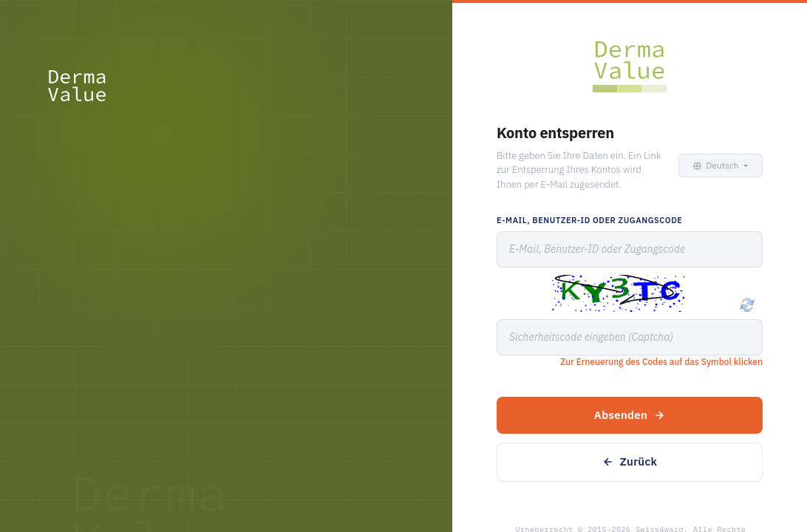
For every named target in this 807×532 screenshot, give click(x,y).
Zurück (630, 461)
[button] (718, 166)
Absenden (630, 415)
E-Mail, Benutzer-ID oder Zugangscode (589, 220)
